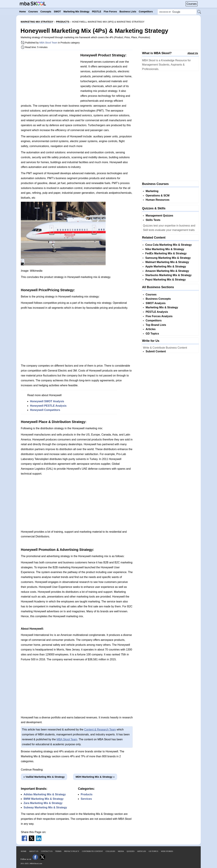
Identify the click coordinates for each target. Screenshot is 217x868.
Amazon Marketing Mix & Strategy (167, 271)
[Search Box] (177, 12)
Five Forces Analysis (159, 316)
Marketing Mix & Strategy (162, 307)
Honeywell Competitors (45, 410)
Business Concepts (158, 299)
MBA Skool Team (48, 43)
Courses (192, 4)
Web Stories (167, 851)
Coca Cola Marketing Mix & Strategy (169, 245)
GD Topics (152, 334)
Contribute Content (92, 851)
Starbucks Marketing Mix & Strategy (168, 275)
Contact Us (47, 851)
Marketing (152, 191)
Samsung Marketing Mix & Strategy (168, 258)
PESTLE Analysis (157, 312)
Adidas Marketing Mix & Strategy (45, 794)
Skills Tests (153, 220)
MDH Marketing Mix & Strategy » (95, 777)
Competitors (154, 320)
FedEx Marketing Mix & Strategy (166, 253)
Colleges (110, 851)
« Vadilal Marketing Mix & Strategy (44, 777)
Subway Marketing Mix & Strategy (45, 807)
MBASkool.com (36, 863)
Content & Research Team (100, 730)
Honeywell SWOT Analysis (47, 401)
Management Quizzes (159, 216)
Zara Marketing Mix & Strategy (43, 803)
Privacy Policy (72, 851)
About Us (193, 53)
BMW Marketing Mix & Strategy (44, 799)
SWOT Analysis (156, 303)
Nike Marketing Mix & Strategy (165, 249)
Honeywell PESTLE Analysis (48, 406)
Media (121, 851)
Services (86, 799)
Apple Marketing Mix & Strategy (166, 266)
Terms (58, 851)
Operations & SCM (157, 196)
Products (87, 794)
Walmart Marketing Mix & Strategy (167, 262)
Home (24, 851)
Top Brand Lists (156, 325)
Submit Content (156, 351)
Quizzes (131, 851)
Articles (151, 329)
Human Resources (158, 200)
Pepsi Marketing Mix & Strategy (165, 280)
